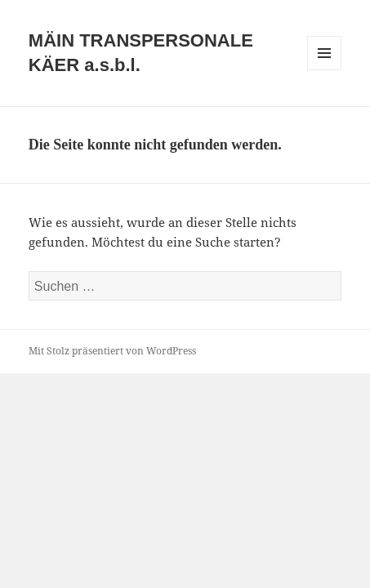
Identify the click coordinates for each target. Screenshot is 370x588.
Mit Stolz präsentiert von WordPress (112, 351)
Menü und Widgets (325, 70)
